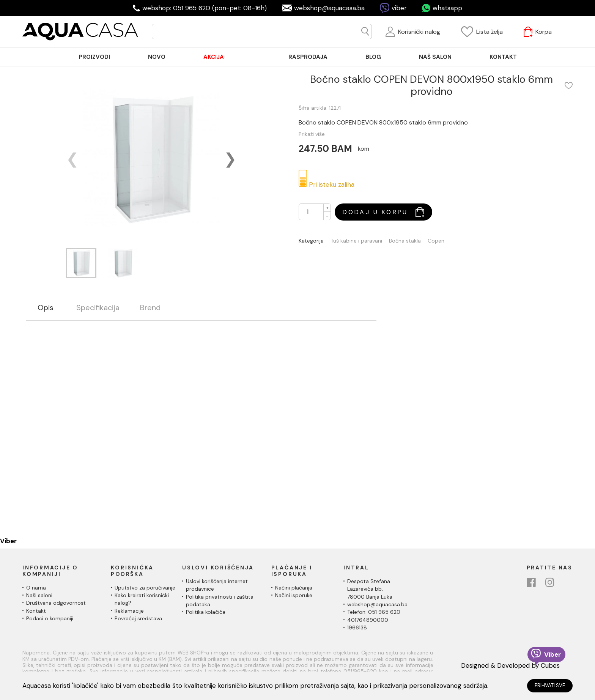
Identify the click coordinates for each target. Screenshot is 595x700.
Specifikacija (98, 308)
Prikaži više (312, 134)
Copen (436, 241)
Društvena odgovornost (56, 603)
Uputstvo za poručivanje (145, 588)
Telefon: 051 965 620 (374, 612)
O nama (36, 588)
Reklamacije (129, 611)
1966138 (357, 627)
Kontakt (36, 611)
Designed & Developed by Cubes (510, 665)
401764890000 (368, 620)
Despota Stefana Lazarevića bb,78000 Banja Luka (370, 589)
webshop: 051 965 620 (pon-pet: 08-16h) (205, 8)
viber (399, 8)
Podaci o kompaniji (50, 618)
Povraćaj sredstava (138, 618)
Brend (150, 308)
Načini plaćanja (294, 588)
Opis (46, 308)
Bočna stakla (405, 241)
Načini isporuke (294, 595)
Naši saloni (39, 595)
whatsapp (447, 8)
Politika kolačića (206, 612)
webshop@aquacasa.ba (329, 8)
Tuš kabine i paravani (356, 241)
